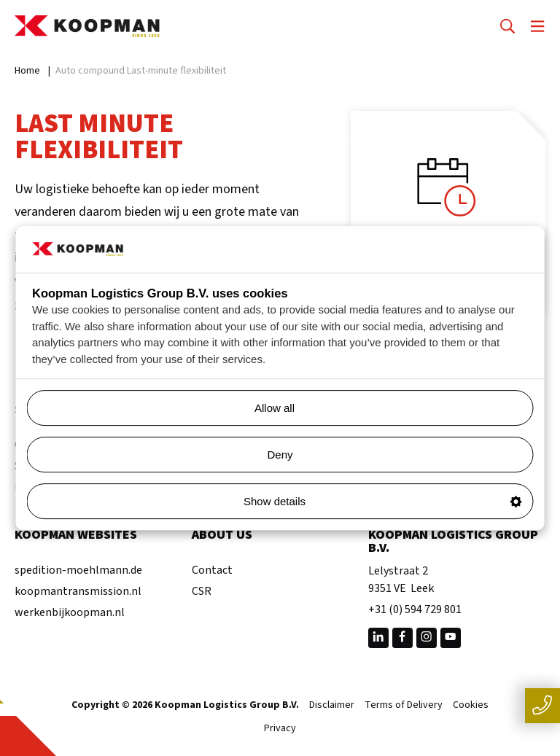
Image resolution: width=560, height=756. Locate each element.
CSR (202, 591)
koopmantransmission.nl (78, 591)
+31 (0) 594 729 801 (415, 609)
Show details (383, 501)
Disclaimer (332, 706)
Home (27, 71)
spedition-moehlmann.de (78, 570)
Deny (280, 455)
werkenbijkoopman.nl (70, 612)
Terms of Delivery (404, 706)
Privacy (280, 729)
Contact (212, 570)
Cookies (471, 706)
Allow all (388, 408)
